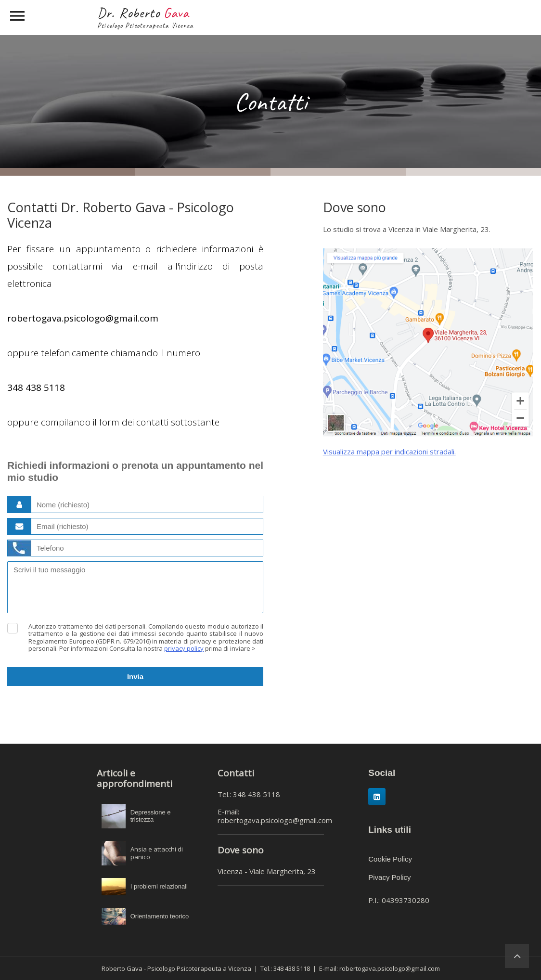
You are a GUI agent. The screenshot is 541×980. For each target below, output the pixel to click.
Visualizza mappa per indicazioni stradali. (389, 451)
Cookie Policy (390, 859)
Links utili (390, 830)
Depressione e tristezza (151, 816)
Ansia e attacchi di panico (157, 853)
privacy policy (184, 648)
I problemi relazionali (159, 886)
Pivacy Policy (389, 877)
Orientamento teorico (160, 916)
